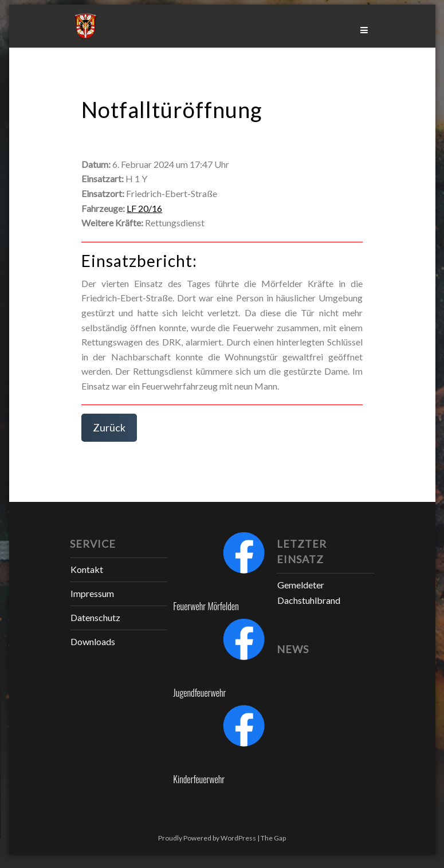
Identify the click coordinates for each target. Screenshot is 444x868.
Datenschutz (95, 617)
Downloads (93, 641)
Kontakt (87, 569)
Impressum (92, 593)
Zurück (109, 427)
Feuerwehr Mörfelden (206, 606)
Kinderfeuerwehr (199, 779)
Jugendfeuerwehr (199, 693)
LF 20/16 (144, 208)
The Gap (273, 838)
